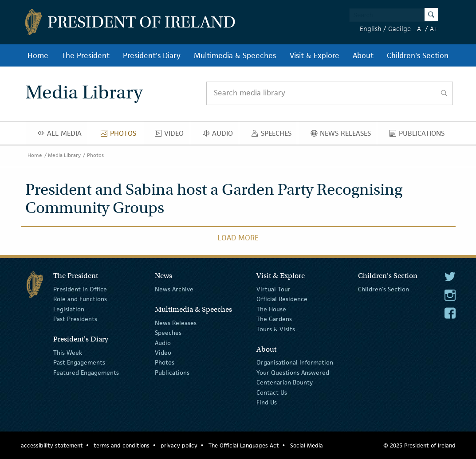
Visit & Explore (315, 55)
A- (420, 29)
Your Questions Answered (293, 373)
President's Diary (152, 55)
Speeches (273, 135)
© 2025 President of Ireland (419, 445)
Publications (419, 135)
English (371, 29)
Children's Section (418, 55)
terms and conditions (122, 445)
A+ (434, 29)
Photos (121, 135)
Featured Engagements (86, 373)
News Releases (343, 135)
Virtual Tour (273, 289)
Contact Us (272, 392)
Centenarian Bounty (285, 382)
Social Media (307, 445)
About (363, 55)
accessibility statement (52, 445)
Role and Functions (80, 299)
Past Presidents (75, 319)
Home (38, 55)
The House (271, 309)
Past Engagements (79, 362)
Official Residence (282, 299)
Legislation (69, 309)
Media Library (64, 155)
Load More (238, 238)
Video (172, 135)
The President (86, 55)
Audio (220, 135)
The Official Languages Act (244, 445)
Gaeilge (399, 29)
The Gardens (274, 319)
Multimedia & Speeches (235, 55)
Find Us (267, 402)
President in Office (80, 289)
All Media (62, 135)
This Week (68, 353)
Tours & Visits (276, 329)
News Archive (174, 289)
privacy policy (179, 445)
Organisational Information (295, 362)
